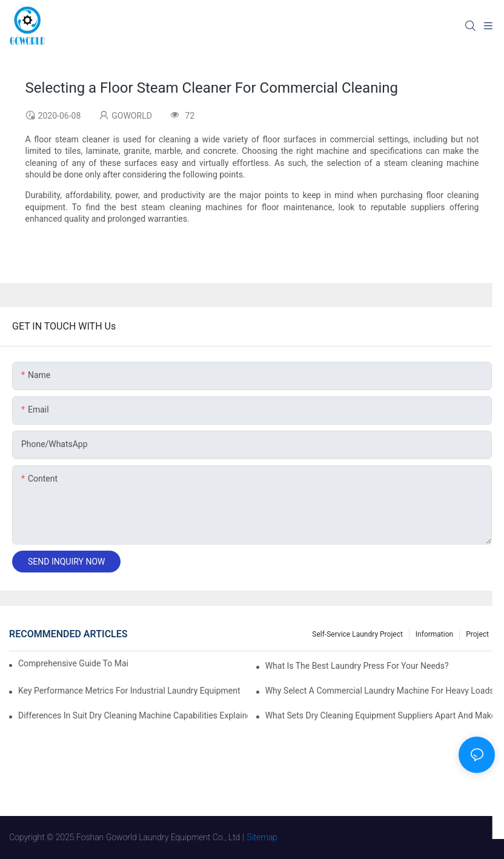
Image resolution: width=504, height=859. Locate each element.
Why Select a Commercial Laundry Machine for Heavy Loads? (380, 691)
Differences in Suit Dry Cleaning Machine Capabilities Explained (133, 715)
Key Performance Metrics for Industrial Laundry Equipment (129, 691)
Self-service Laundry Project (357, 634)
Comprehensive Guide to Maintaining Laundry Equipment (73, 663)
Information (434, 634)
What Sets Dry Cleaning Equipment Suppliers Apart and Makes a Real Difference (380, 715)
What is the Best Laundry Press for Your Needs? (357, 666)
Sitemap (263, 837)
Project (477, 634)
